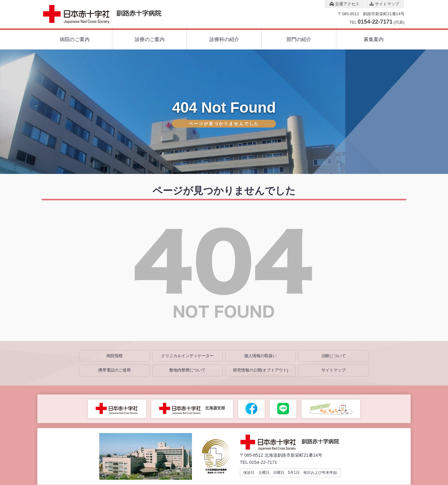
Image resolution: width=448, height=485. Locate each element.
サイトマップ (384, 4)
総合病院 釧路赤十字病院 (294, 442)
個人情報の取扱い (260, 356)
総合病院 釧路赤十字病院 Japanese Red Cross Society (108, 14)
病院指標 (114, 356)
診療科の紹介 (224, 39)
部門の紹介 (299, 39)
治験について (334, 356)
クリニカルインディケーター (187, 356)
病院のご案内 (75, 39)
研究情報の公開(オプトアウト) (261, 370)
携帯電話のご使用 (114, 370)
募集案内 (374, 39)
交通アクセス (345, 4)
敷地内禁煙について (187, 370)
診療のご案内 (150, 39)
